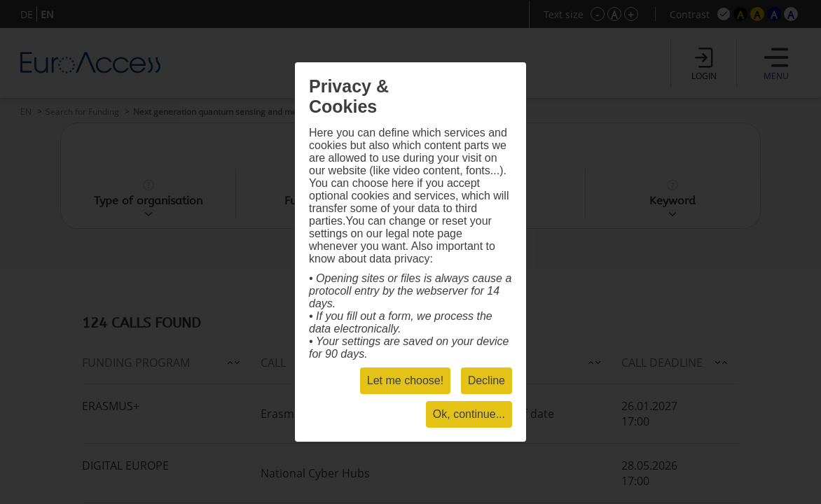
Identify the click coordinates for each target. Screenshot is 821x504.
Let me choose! (405, 380)
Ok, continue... (469, 414)
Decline (487, 380)
